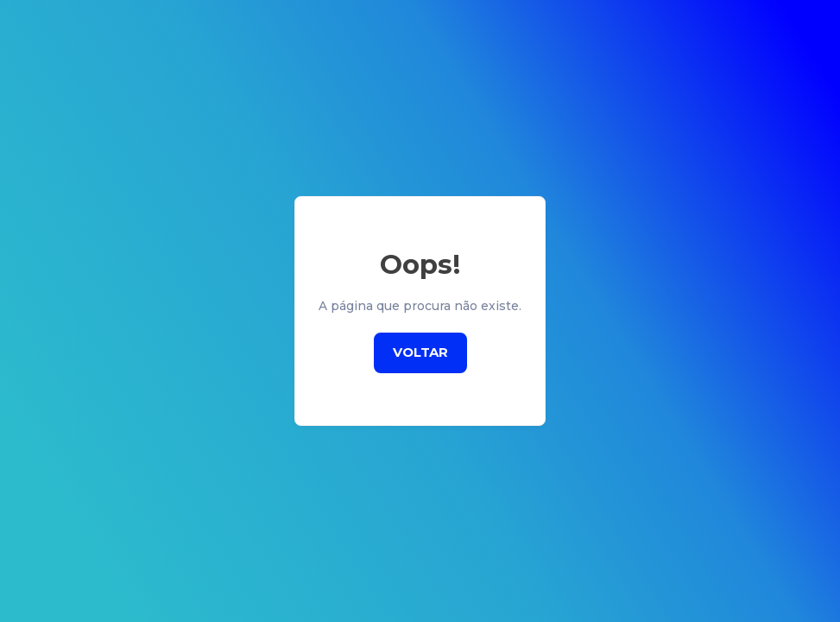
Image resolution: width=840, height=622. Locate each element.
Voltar (420, 352)
